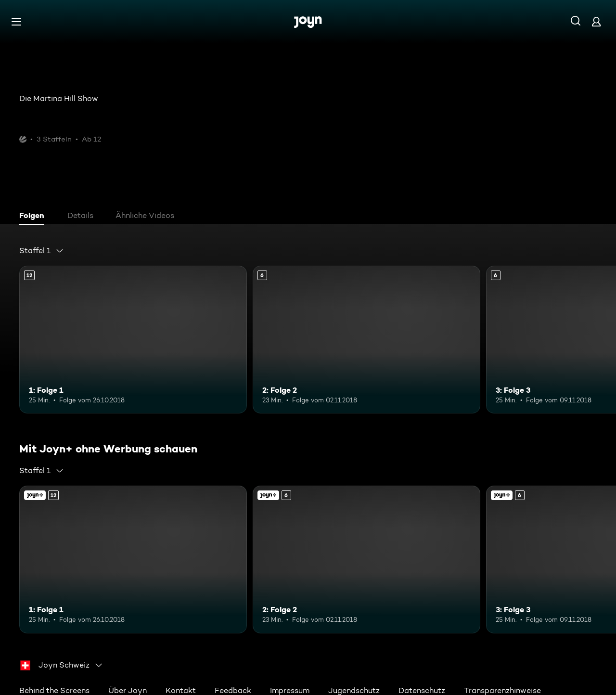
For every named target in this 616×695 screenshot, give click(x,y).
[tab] (34, 217)
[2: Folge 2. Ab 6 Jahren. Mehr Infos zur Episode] (366, 340)
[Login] (596, 21)
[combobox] (42, 251)
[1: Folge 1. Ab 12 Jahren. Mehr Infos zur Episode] (133, 340)
